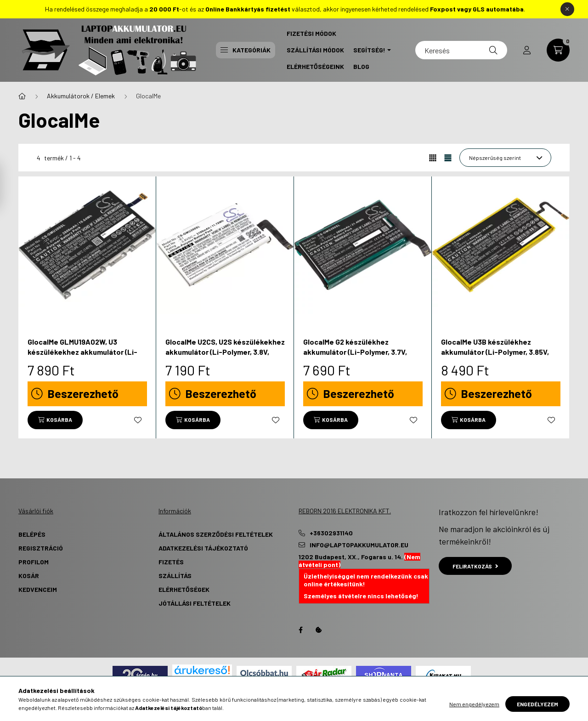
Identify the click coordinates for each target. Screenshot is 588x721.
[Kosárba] (55, 420)
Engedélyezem (537, 704)
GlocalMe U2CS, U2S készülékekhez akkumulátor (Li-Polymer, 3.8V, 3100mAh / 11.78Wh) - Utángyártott (225, 352)
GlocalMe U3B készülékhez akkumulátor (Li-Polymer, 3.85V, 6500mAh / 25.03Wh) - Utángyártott (495, 357)
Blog (361, 66)
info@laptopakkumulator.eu (359, 545)
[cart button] (558, 50)
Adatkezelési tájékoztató (203, 548)
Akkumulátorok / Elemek (81, 96)
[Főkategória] (22, 96)
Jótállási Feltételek (195, 603)
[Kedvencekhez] (138, 420)
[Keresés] (461, 50)
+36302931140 (331, 533)
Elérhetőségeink (315, 66)
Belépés (32, 534)
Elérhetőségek (184, 589)
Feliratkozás (475, 566)
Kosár (29, 576)
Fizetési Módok (311, 33)
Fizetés (171, 562)
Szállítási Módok (315, 50)
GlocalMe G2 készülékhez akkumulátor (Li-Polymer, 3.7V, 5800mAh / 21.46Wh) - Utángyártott (355, 357)
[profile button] (527, 50)
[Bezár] (567, 9)
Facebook (300, 630)
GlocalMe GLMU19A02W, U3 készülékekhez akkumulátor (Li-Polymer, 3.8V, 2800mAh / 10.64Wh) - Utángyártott (87, 357)
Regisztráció (41, 548)
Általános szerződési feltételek (216, 534)
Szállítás (175, 576)
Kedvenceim (38, 589)
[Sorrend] (505, 158)
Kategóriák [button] (246, 50)
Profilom (34, 562)
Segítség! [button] (369, 50)
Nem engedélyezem (474, 704)
